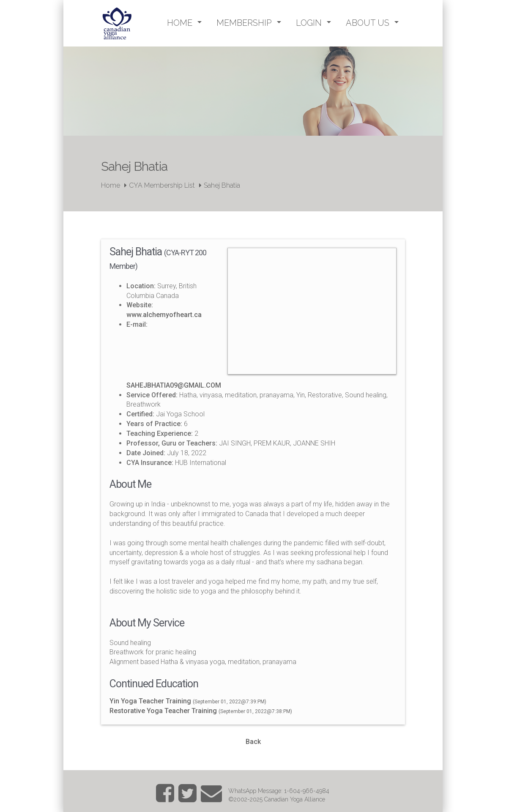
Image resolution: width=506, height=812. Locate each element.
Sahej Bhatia (222, 185)
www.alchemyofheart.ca (164, 315)
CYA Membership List (162, 185)
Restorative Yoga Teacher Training (164, 711)
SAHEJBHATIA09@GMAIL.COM (174, 385)
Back (253, 742)
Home (111, 185)
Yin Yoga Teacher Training (151, 701)
